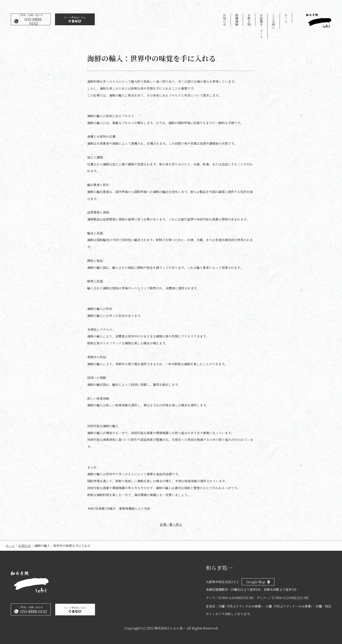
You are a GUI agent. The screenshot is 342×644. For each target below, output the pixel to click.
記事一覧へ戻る (171, 524)
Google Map (256, 582)
